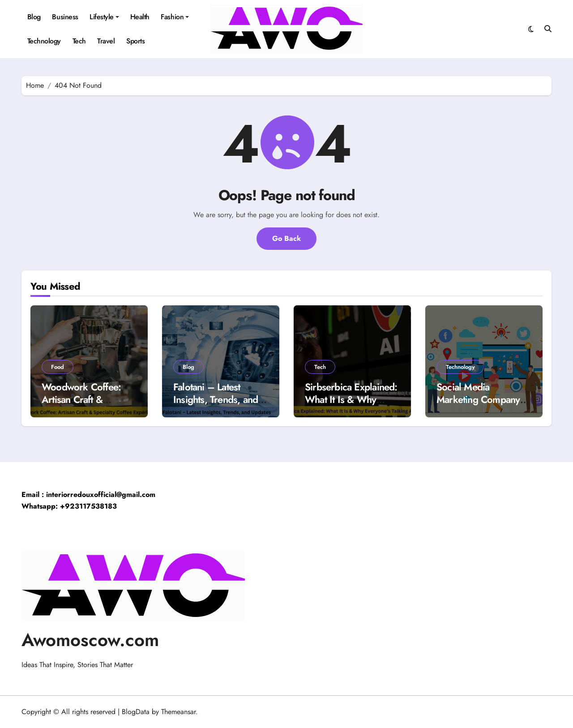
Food (58, 367)
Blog (34, 17)
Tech (79, 41)
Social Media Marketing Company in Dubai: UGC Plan (483, 400)
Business (65, 17)
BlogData (136, 712)
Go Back (286, 238)
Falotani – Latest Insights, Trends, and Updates (216, 400)
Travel (106, 41)
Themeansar (178, 712)
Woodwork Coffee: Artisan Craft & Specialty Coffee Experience (81, 406)
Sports (135, 41)
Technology (44, 41)
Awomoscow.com (90, 640)
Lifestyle (104, 17)
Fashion (175, 17)
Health (140, 17)
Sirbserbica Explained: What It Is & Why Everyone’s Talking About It (351, 406)
